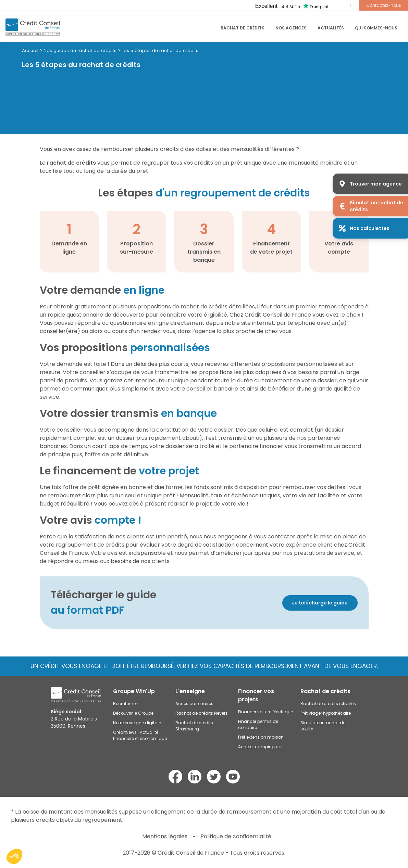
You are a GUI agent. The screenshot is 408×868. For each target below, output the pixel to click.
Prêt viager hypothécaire (326, 713)
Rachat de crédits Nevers (202, 713)
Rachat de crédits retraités (328, 704)
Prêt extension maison (261, 737)
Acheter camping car (261, 747)
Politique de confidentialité (236, 836)
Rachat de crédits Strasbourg (194, 726)
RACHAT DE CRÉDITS (243, 28)
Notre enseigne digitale (137, 723)
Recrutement (126, 704)
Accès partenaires (194, 704)
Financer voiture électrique (265, 712)
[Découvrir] (281, 603)
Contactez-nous (384, 5)
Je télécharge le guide (320, 603)
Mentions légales (165, 836)
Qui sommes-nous (376, 28)
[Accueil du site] (33, 27)
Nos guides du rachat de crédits (80, 50)
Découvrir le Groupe (133, 713)
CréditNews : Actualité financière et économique (140, 735)
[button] (14, 856)
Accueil (30, 50)
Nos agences (291, 28)
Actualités (331, 28)
